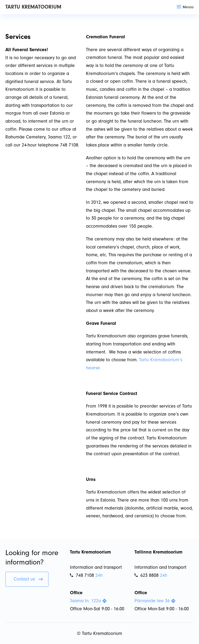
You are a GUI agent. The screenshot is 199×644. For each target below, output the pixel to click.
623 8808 (147, 575)
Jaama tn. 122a (88, 601)
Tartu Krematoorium (33, 7)
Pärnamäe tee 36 (155, 601)
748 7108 (82, 575)
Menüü (185, 7)
